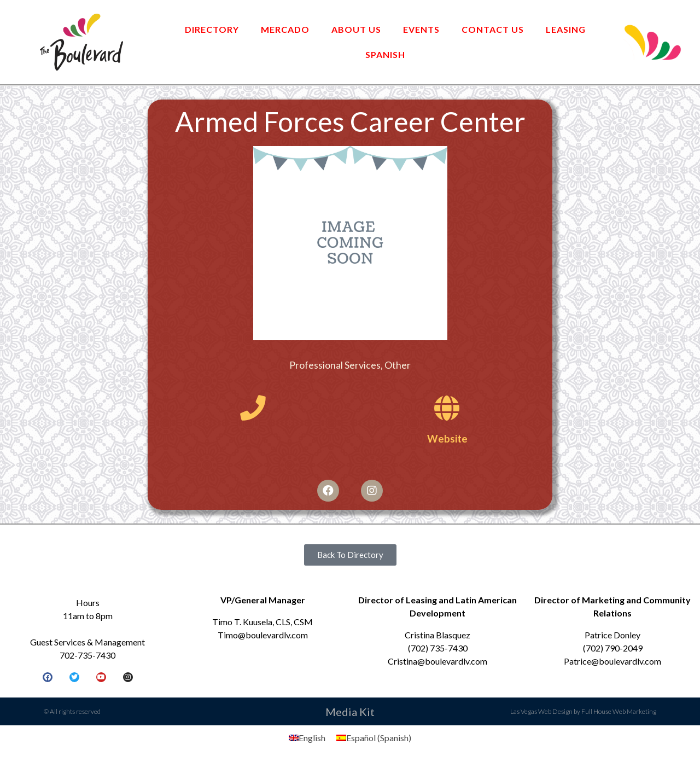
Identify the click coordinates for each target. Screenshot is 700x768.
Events (421, 29)
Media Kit (350, 713)
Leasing (566, 29)
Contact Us (493, 29)
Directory (212, 29)
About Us (356, 29)
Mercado (285, 29)
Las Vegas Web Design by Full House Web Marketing (583, 713)
